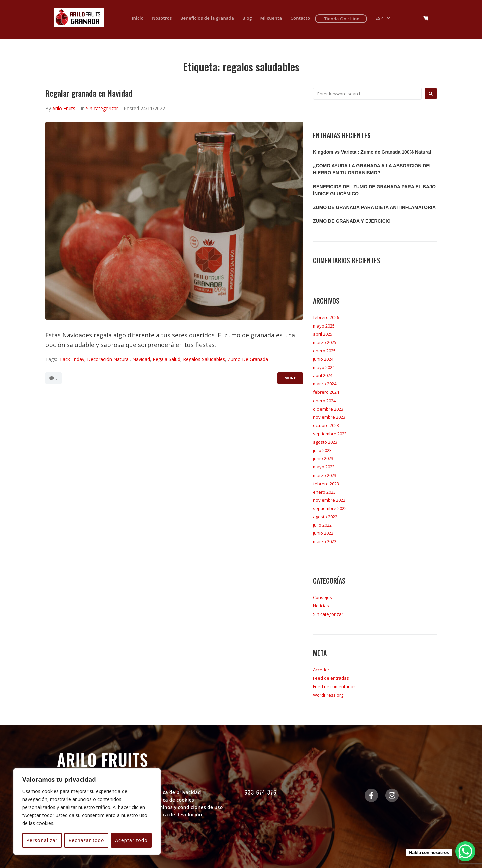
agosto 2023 (325, 442)
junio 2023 (323, 458)
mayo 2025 (324, 326)
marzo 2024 (325, 384)
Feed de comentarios (334, 686)
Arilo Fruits (64, 108)
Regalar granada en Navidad (89, 93)
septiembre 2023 (330, 434)
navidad (141, 359)
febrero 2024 (326, 392)
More (290, 378)
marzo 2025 (325, 342)
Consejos (323, 597)
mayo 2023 (324, 467)
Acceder (321, 670)
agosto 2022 (325, 517)
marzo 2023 (325, 475)
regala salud (167, 359)
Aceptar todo (131, 840)
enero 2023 (324, 492)
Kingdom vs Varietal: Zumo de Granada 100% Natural (372, 152)
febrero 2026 (326, 317)
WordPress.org (328, 695)
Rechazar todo (87, 840)
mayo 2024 (324, 367)
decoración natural (108, 359)
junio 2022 (323, 533)
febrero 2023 (326, 484)
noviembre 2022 (329, 500)
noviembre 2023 (329, 417)
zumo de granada (248, 359)
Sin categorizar (102, 108)
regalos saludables (204, 359)
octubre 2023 (326, 425)
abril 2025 (323, 334)
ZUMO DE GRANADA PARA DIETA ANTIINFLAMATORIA (374, 207)
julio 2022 (322, 525)
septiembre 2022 (330, 508)
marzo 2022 (325, 541)
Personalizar (42, 840)
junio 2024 (323, 359)
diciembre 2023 (328, 409)
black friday (71, 359)
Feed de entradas (331, 678)
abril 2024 (323, 375)
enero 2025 (324, 351)
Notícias (321, 606)
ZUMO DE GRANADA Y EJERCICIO (352, 221)
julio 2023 (322, 450)
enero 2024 (324, 401)
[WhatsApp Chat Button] (465, 851)
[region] (87, 811)
